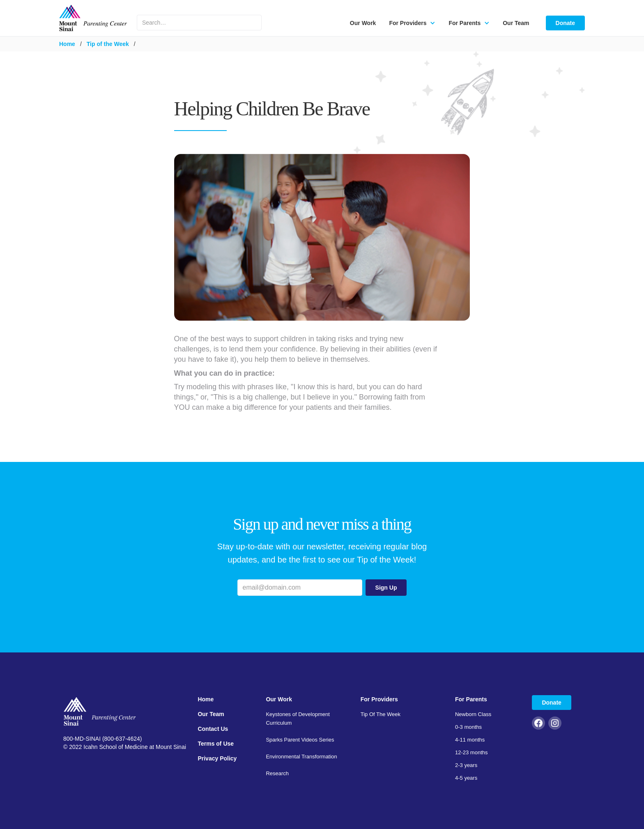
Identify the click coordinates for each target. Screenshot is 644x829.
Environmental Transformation (301, 757)
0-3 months (468, 727)
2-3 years (466, 765)
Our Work (363, 23)
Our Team (516, 23)
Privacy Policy (217, 758)
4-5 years (466, 778)
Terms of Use (216, 744)
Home (67, 44)
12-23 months (471, 752)
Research (277, 773)
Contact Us (213, 729)
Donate (565, 23)
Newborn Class (473, 714)
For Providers (379, 699)
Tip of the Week (108, 44)
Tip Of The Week (381, 714)
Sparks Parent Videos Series (300, 740)
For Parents (471, 699)
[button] (412, 23)
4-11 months (470, 740)
